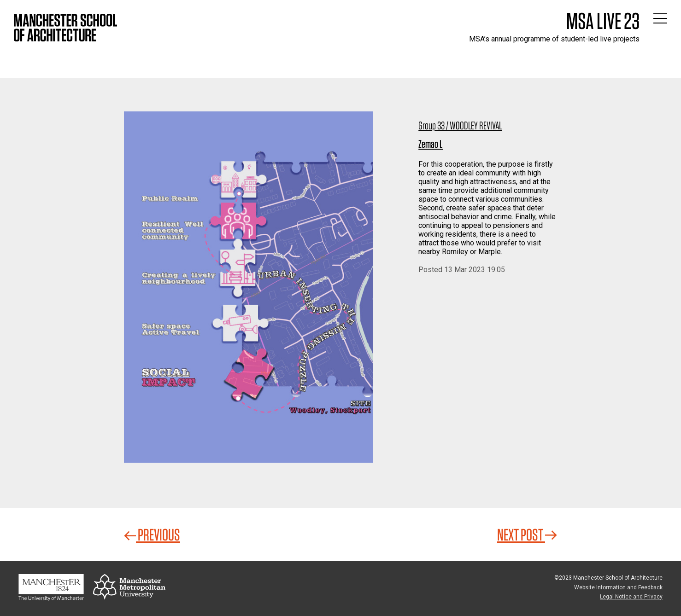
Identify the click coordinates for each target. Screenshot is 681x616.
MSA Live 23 (603, 21)
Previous (152, 535)
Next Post (527, 535)
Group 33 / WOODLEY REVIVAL (460, 125)
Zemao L (431, 144)
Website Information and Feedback (618, 587)
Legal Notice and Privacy (631, 597)
